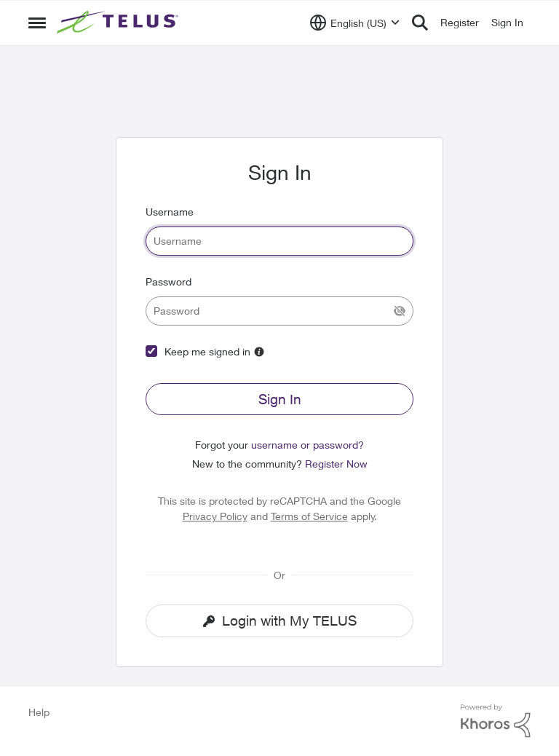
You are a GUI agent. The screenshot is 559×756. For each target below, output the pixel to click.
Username (170, 212)
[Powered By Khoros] (496, 721)
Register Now (336, 464)
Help (39, 712)
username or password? (308, 445)
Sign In (280, 399)
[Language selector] (355, 23)
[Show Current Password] (400, 311)
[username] (279, 241)
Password (169, 281)
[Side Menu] (37, 23)
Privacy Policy (215, 516)
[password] (279, 311)
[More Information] (259, 352)
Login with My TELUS (280, 621)
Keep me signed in (207, 351)
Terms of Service (309, 516)
